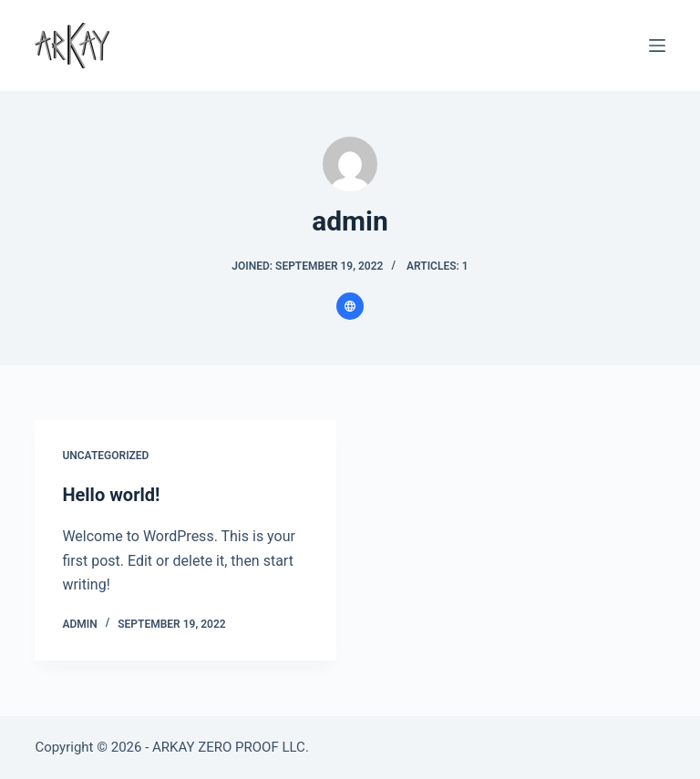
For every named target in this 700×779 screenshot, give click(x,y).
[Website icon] (350, 306)
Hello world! (111, 495)
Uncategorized (105, 456)
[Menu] (657, 46)
